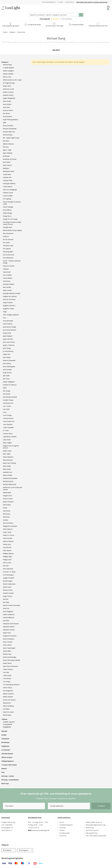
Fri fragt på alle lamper (34, 25)
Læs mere (56, 50)
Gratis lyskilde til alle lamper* (11, 26)
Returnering (89, 828)
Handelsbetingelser (65, 825)
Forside (5, 32)
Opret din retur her (91, 831)
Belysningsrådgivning (48, 2)
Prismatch (62, 836)
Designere (12, 32)
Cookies (61, 831)
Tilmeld (101, 806)
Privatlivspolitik (64, 833)
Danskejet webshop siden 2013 (98, 26)
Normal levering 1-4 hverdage (55, 26)
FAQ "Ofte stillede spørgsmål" (95, 836)
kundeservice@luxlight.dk (41, 831)
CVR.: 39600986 (7, 825)
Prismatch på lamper (78, 25)
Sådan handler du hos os (93, 822)
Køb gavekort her (91, 833)
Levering (61, 828)
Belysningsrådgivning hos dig (95, 825)
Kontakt (60, 2)
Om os (61, 822)
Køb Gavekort (70, 2)
